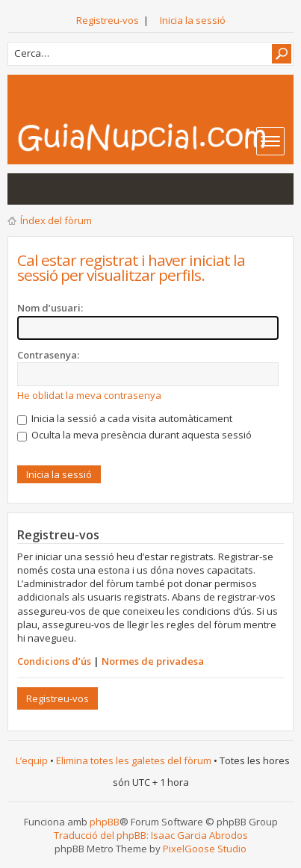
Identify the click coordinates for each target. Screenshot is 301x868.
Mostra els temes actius (57, 189)
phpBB (105, 822)
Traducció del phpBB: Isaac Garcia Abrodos (151, 835)
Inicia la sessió (193, 20)
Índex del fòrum (56, 220)
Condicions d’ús (54, 661)
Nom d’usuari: (50, 308)
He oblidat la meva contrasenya (89, 395)
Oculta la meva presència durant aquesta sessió (134, 435)
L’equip (32, 760)
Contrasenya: (48, 355)
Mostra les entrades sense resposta (27, 189)
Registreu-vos (108, 20)
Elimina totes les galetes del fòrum (134, 760)
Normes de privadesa (153, 661)
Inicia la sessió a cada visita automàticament (125, 418)
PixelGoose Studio (205, 849)
